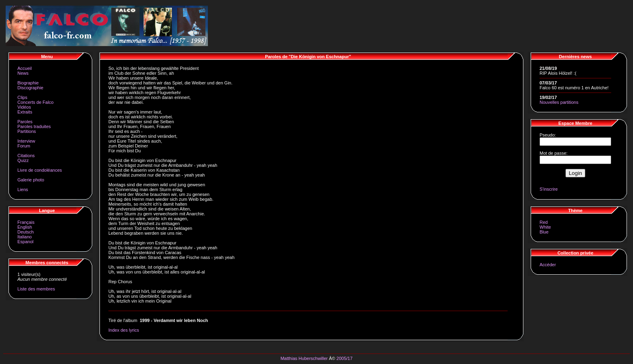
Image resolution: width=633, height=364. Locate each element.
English (25, 227)
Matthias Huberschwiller (304, 358)
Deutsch (25, 232)
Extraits (25, 112)
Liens (23, 189)
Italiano (24, 237)
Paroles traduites (34, 126)
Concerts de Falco (35, 102)
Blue (544, 232)
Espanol (25, 242)
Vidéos (24, 107)
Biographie (28, 83)
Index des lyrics (124, 330)
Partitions (27, 131)
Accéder (548, 265)
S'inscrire (549, 189)
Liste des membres (36, 289)
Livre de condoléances (40, 170)
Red (544, 222)
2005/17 (345, 358)
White (545, 227)
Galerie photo (31, 180)
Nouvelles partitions (559, 102)
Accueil (24, 68)
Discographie (30, 88)
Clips (22, 97)
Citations (26, 156)
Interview (26, 141)
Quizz (23, 160)
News (23, 73)
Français (26, 222)
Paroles (25, 122)
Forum (24, 146)
